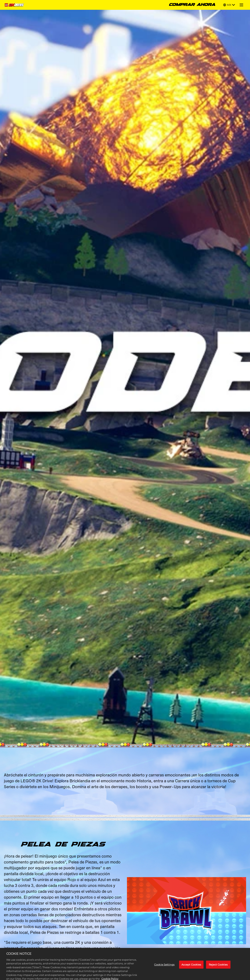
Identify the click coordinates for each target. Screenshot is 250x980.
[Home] (15, 5)
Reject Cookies (218, 968)
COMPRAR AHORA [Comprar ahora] (192, 5)
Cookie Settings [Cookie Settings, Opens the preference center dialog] (164, 968)
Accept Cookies (191, 968)
